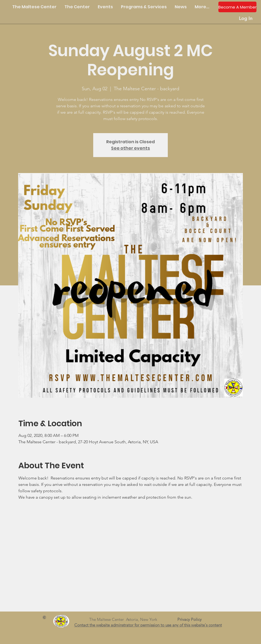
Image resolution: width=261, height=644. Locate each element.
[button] (77, 7)
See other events (130, 148)
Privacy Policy (192, 619)
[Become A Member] (237, 7)
